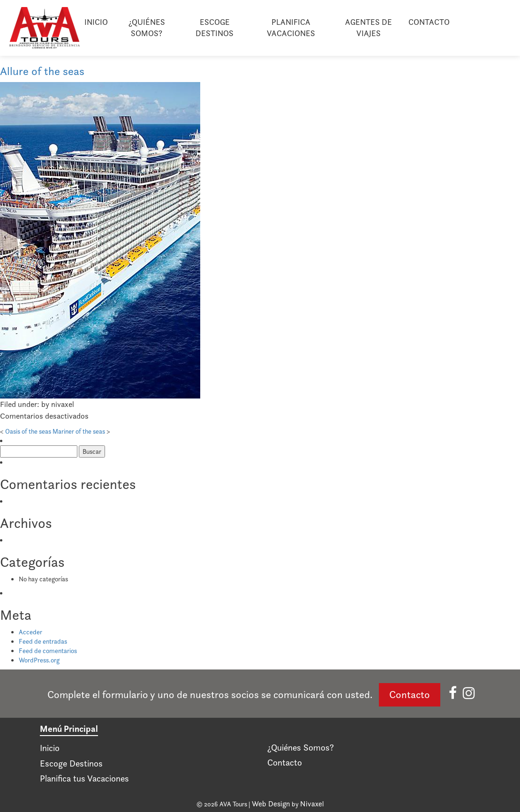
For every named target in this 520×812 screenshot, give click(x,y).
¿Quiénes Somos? (147, 28)
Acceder (30, 632)
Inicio (96, 22)
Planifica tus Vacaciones (84, 778)
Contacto (429, 22)
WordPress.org (39, 660)
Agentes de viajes (369, 28)
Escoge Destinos (215, 28)
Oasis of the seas (28, 431)
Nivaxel (312, 804)
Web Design (271, 804)
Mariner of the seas (79, 431)
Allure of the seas (42, 71)
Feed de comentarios (48, 651)
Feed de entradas (43, 641)
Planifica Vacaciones (291, 28)
